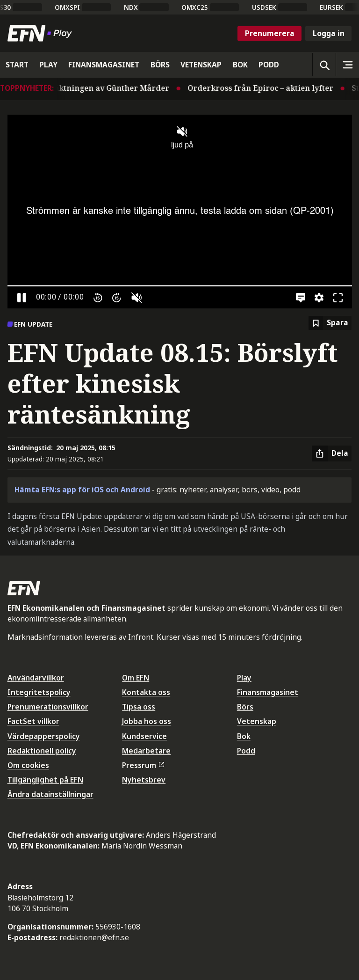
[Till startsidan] (42, 33)
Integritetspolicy (39, 692)
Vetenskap (257, 721)
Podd (246, 751)
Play (244, 678)
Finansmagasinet (268, 692)
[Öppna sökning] (324, 65)
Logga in (329, 33)
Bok (244, 736)
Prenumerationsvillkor (48, 707)
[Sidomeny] (347, 65)
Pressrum (143, 765)
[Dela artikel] (332, 453)
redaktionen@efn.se (94, 937)
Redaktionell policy (42, 751)
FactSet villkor (33, 721)
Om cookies (28, 765)
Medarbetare (146, 751)
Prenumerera (270, 33)
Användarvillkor (36, 678)
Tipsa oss (139, 707)
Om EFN (136, 678)
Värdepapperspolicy (44, 736)
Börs (245, 707)
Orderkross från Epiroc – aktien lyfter (265, 88)
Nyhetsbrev (144, 780)
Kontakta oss (146, 692)
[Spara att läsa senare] (330, 323)
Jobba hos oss (147, 721)
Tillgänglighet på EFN (45, 780)
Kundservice (144, 736)
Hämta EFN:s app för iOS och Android (82, 490)
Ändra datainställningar (50, 794)
